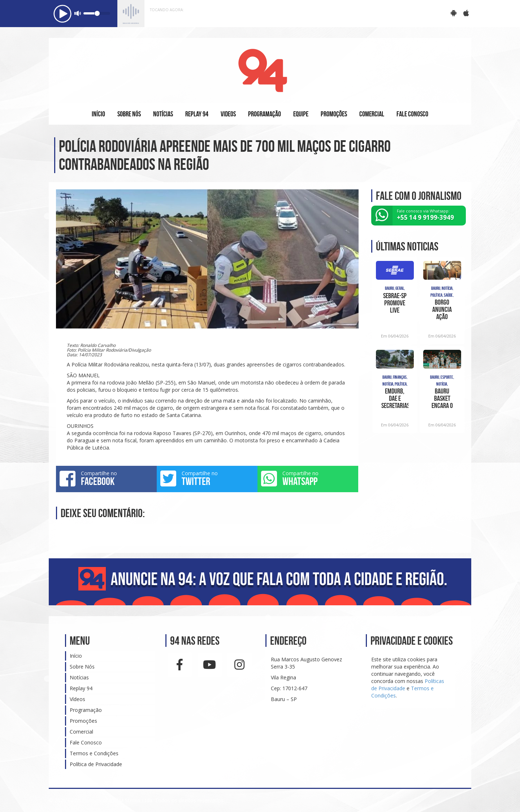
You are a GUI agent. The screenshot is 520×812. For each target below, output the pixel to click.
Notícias (79, 677)
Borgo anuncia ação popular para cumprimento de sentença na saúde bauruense (442, 309)
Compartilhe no (106, 478)
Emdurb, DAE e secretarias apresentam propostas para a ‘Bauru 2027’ (395, 398)
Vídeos (77, 699)
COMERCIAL (372, 114)
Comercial (81, 732)
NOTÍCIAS (163, 114)
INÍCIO (98, 114)
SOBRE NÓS (129, 114)
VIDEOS (228, 114)
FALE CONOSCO (412, 114)
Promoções (83, 721)
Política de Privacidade (96, 764)
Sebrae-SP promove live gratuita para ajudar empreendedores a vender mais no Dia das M (395, 303)
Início (76, 656)
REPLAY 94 (197, 114)
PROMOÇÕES (334, 114)
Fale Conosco (86, 742)
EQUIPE (301, 114)
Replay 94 (81, 688)
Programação (86, 710)
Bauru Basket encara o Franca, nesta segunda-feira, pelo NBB (442, 398)
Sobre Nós (82, 667)
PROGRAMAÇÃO (265, 114)
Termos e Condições (94, 753)
